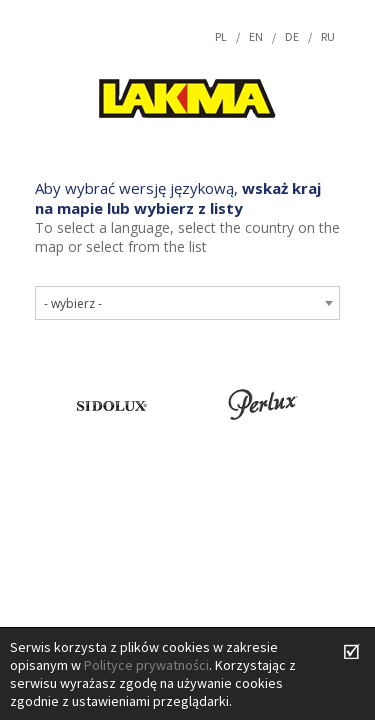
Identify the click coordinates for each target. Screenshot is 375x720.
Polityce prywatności (146, 665)
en (256, 36)
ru (328, 36)
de (292, 36)
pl (221, 36)
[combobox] (187, 303)
